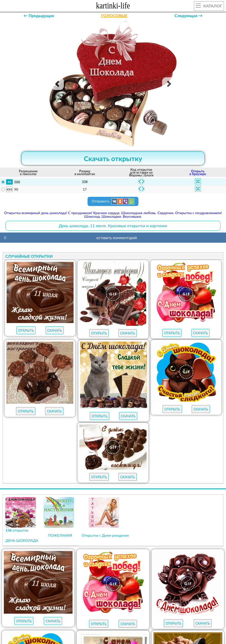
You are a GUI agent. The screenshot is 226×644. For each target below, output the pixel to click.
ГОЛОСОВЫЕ (114, 15)
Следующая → (189, 15)
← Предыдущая (39, 15)
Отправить (113, 201)
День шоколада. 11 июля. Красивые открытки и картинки (113, 226)
